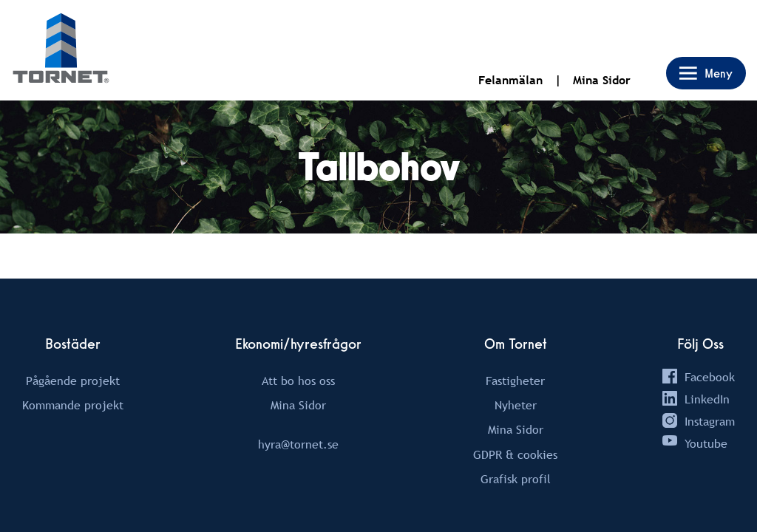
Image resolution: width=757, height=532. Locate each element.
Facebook (710, 377)
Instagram (710, 421)
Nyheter (516, 405)
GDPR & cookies (515, 454)
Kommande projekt (73, 405)
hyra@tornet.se (298, 444)
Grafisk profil (516, 479)
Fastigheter (515, 381)
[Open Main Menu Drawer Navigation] (706, 73)
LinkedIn (707, 399)
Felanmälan (510, 80)
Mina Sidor (602, 80)
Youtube (706, 443)
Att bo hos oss (298, 381)
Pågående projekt (73, 381)
